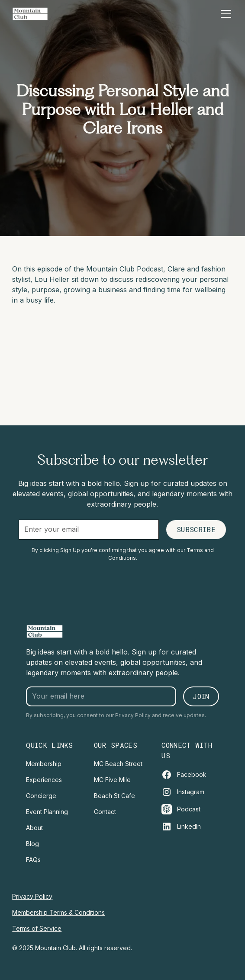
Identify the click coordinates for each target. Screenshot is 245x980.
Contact (105, 812)
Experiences (44, 780)
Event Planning (47, 812)
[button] (224, 14)
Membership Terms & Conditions (58, 912)
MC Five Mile (112, 780)
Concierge (41, 796)
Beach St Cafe (114, 796)
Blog (32, 844)
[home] (30, 14)
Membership (44, 764)
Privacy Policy (32, 896)
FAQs (33, 860)
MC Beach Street (118, 764)
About (34, 828)
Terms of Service (37, 928)
